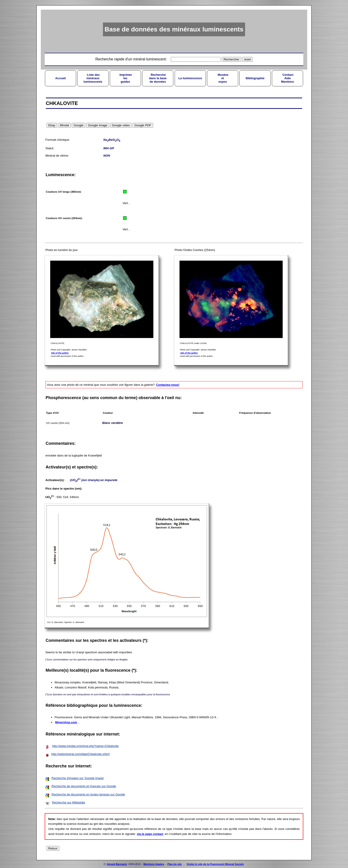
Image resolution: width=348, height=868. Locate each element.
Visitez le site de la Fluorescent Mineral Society (215, 864)
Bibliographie (255, 78)
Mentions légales (154, 864)
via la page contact (150, 834)
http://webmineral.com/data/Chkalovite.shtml (80, 754)
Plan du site (175, 864)
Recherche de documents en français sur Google (84, 786)
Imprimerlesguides (125, 78)
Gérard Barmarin (117, 864)
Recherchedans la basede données (158, 78)
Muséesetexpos (223, 78)
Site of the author (60, 353)
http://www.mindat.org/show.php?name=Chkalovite (85, 746)
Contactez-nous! (168, 385)
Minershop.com (66, 722)
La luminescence (190, 78)
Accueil (61, 78)
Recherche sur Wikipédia (69, 802)
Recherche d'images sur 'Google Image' (78, 778)
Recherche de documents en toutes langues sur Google (88, 794)
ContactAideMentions (287, 78)
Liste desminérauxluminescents (93, 78)
